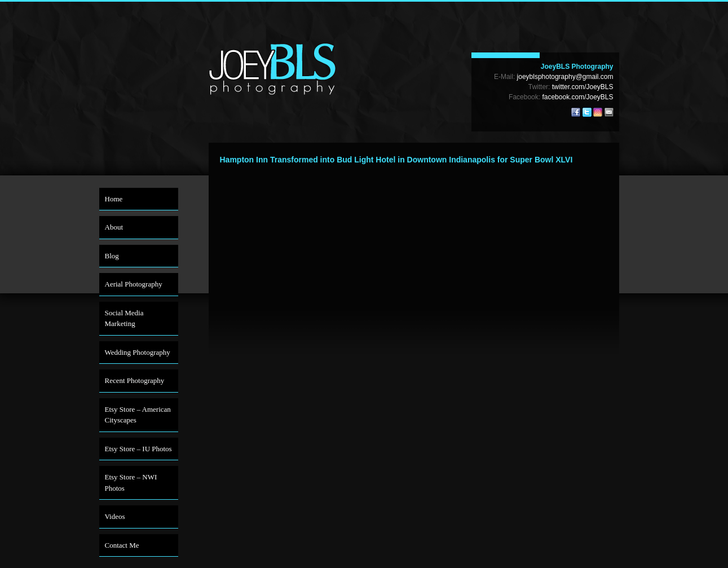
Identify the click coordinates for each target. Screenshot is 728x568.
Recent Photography (135, 380)
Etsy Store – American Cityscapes (138, 415)
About (114, 227)
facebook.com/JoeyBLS (577, 97)
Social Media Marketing (124, 318)
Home (114, 199)
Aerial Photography (134, 284)
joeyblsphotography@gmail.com (565, 77)
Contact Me (122, 545)
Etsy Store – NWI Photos (131, 483)
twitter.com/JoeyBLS (583, 87)
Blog (112, 256)
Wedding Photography (138, 352)
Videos (115, 516)
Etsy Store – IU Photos (138, 449)
